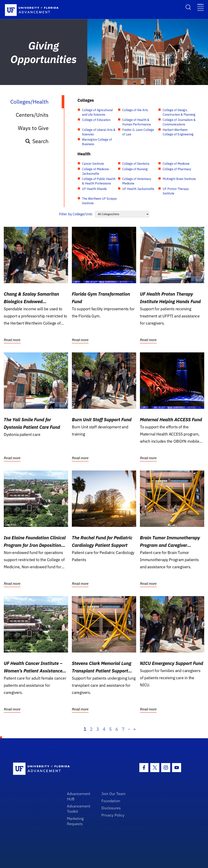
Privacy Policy (113, 815)
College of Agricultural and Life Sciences (97, 112)
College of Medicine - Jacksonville (96, 171)
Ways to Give (33, 128)
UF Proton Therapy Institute (176, 191)
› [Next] (129, 729)
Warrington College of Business (97, 142)
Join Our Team (113, 794)
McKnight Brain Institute (179, 179)
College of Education (96, 120)
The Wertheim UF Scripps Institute (99, 201)
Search (37, 141)
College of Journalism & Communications (179, 122)
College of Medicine (176, 164)
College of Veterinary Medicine (137, 181)
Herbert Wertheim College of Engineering (178, 132)
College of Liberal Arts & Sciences (99, 132)
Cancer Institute (93, 164)
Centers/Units (32, 115)
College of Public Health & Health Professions (99, 181)
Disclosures (111, 808)
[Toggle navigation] (200, 7)
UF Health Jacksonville (138, 189)
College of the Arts (135, 110)
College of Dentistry (136, 164)
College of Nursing (135, 169)
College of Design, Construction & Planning (179, 112)
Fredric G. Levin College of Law (138, 132)
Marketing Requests (75, 821)
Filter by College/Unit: (76, 214)
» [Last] (134, 729)
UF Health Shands (94, 189)
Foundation (111, 801)
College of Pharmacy (177, 169)
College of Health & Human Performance (137, 122)
